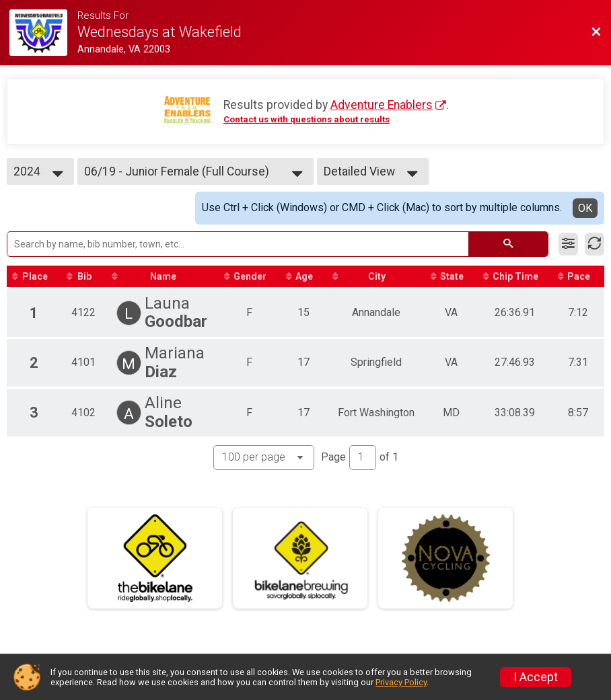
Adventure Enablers (382, 105)
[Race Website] (43, 33)
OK (585, 208)
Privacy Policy (401, 682)
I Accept (536, 677)
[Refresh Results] (595, 244)
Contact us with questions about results (307, 119)
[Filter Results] (568, 244)
